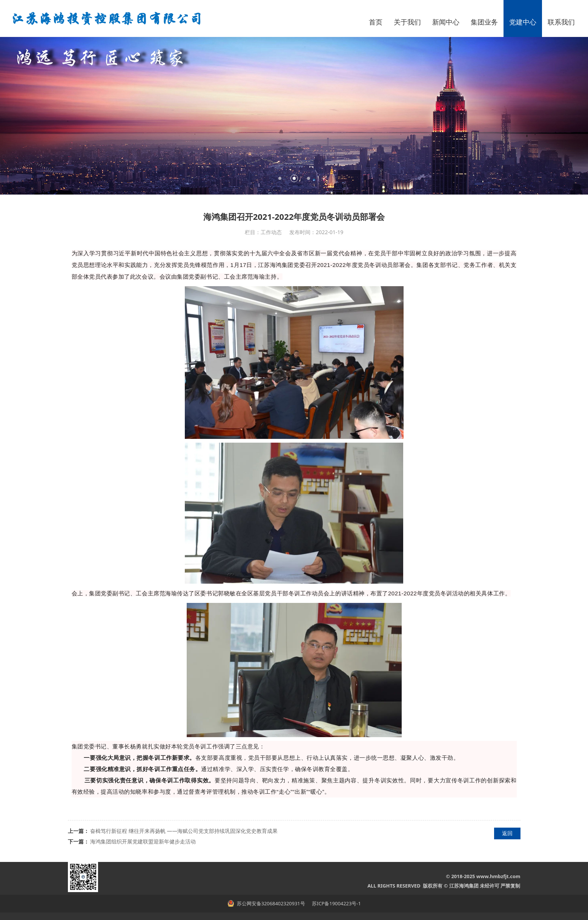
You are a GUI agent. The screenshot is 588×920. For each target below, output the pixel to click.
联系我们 (561, 22)
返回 (507, 833)
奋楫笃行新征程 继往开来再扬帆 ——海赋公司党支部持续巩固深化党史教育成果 (184, 831)
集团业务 (484, 22)
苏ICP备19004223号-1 (336, 903)
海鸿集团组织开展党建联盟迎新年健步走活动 (143, 841)
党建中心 (523, 22)
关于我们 (407, 22)
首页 (376, 22)
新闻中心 (446, 22)
